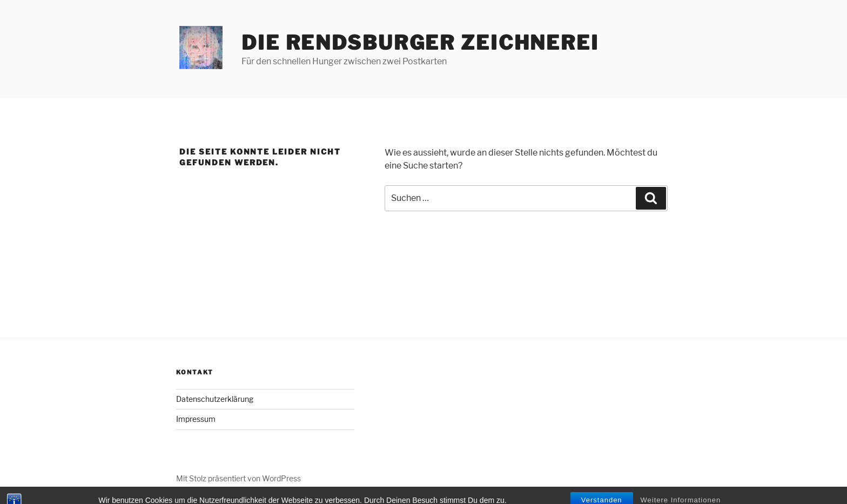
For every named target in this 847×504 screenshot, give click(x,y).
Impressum (196, 419)
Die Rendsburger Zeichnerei (420, 43)
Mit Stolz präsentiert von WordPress (238, 478)
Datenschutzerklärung (215, 399)
